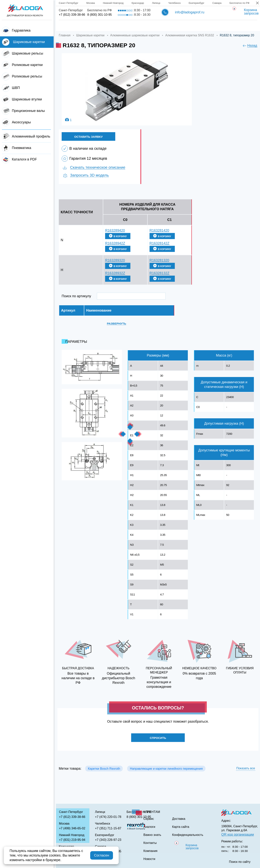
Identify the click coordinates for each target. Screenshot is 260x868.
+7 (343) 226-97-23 (108, 840)
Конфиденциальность (188, 835)
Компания (92, 26)
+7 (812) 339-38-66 (72, 15)
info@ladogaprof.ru (190, 12)
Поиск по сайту (240, 862)
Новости (149, 859)
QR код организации (238, 835)
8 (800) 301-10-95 (100, 15)
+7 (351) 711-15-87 (108, 828)
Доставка (118, 26)
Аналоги (165, 26)
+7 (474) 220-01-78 (108, 817)
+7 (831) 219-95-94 (72, 840)
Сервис (142, 26)
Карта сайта (181, 827)
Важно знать (193, 26)
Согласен (102, 855)
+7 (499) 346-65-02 (72, 828)
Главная (66, 26)
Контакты (222, 26)
